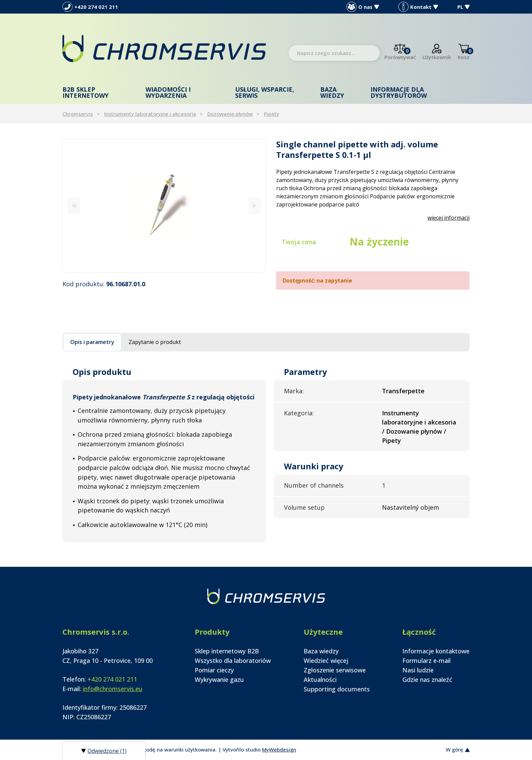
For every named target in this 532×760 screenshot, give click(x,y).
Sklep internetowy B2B (227, 651)
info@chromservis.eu (113, 689)
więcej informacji (449, 218)
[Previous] (74, 206)
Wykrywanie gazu (219, 680)
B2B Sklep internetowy (85, 92)
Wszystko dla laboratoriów (233, 661)
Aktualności (320, 680)
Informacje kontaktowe (436, 651)
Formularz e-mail (426, 661)
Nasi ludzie (418, 670)
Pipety (272, 114)
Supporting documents (337, 689)
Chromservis (78, 114)
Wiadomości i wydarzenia (168, 92)
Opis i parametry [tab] (92, 342)
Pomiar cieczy (214, 670)
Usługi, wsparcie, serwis (265, 92)
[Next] (255, 206)
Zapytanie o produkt (155, 342)
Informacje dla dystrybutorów (399, 92)
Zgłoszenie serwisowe (335, 670)
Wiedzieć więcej (326, 661)
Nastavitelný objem (411, 507)
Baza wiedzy (332, 92)
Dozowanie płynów (230, 114)
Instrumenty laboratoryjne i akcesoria (150, 114)
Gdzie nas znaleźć (427, 680)
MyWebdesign (279, 749)
